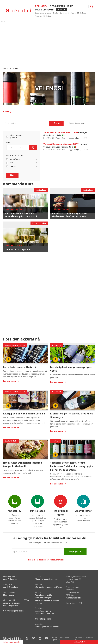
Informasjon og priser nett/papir (48, 587)
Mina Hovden (9, 595)
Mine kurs (39, 16)
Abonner (62, 9)
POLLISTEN (41, 6)
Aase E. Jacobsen (11, 579)
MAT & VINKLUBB (44, 10)
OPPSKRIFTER (57, 6)
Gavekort (63, 13)
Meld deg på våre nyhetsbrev (47, 627)
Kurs (70, 6)
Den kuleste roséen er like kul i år (20, 367)
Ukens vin (48, 13)
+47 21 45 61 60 (47, 614)
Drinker (56, 13)
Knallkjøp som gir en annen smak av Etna (24, 414)
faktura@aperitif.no (74, 598)
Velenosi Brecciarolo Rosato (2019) (61, 132)
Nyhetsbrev (72, 13)
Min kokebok (82, 13)
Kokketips (47, 16)
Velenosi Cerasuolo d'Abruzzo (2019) (61, 144)
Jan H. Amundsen (11, 587)
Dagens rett (39, 13)
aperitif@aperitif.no (43, 611)
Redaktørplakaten (11, 606)
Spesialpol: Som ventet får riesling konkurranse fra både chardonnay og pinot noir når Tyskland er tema (72, 466)
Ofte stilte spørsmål (43, 619)
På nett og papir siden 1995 (46, 579)
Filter (12, 175)
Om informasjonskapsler (14, 611)
